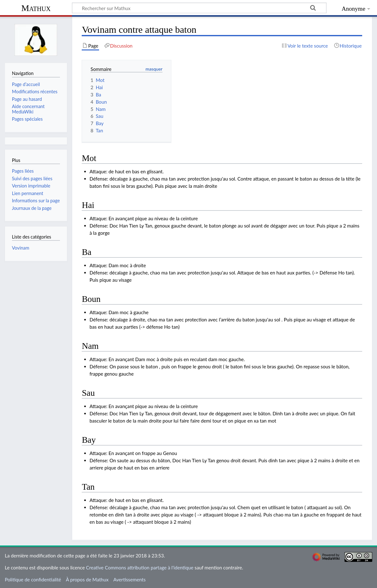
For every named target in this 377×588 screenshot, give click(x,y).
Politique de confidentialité (33, 579)
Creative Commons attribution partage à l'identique (140, 568)
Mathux (36, 8)
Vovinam (21, 248)
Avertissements (129, 579)
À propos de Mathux (87, 579)
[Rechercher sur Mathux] (199, 8)
